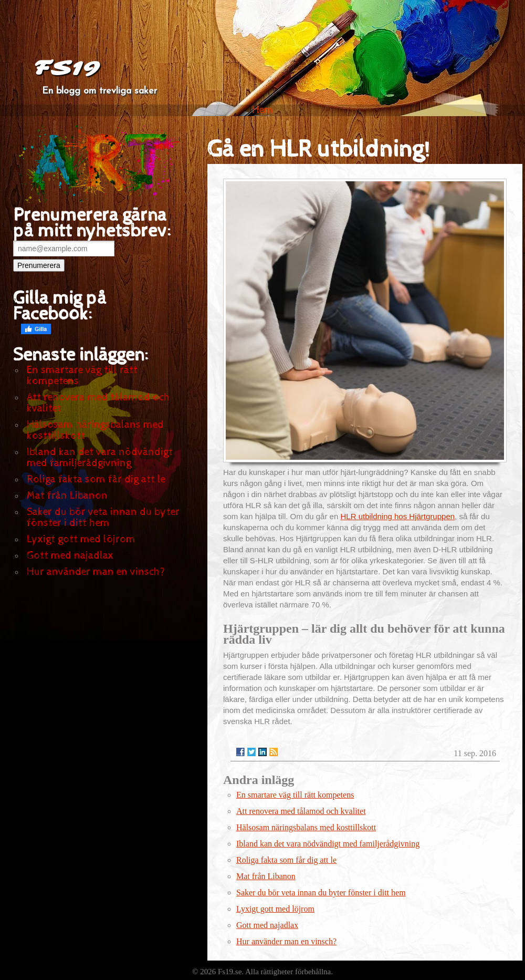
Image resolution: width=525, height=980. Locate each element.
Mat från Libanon (67, 496)
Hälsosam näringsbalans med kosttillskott (95, 430)
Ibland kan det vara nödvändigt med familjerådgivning (100, 458)
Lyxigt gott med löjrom (81, 539)
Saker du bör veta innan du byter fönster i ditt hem (103, 518)
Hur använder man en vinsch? (96, 572)
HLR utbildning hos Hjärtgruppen (397, 516)
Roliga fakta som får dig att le (96, 479)
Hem (263, 110)
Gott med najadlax (70, 556)
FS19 (66, 68)
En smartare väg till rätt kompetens (82, 376)
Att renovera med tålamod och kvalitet (98, 403)
